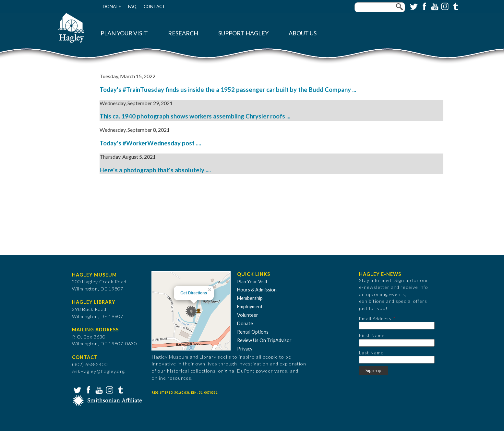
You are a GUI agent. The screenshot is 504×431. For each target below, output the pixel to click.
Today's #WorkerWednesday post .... (150, 143)
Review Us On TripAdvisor (264, 340)
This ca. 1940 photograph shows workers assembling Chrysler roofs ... (195, 116)
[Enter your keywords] (380, 7)
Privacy (245, 349)
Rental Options (253, 332)
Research (183, 33)
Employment (250, 307)
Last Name (371, 353)
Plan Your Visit (124, 33)
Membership (250, 298)
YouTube (434, 6)
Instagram (444, 6)
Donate (112, 6)
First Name (372, 335)
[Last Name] (397, 360)
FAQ (132, 6)
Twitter (413, 6)
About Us (303, 33)
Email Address (375, 319)
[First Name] (397, 343)
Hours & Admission (257, 290)
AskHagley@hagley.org (98, 371)
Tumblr (455, 6)
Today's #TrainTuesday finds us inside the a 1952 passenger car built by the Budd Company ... (228, 90)
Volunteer (248, 315)
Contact (155, 6)
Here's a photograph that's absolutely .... (155, 170)
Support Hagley (243, 33)
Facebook (424, 6)
